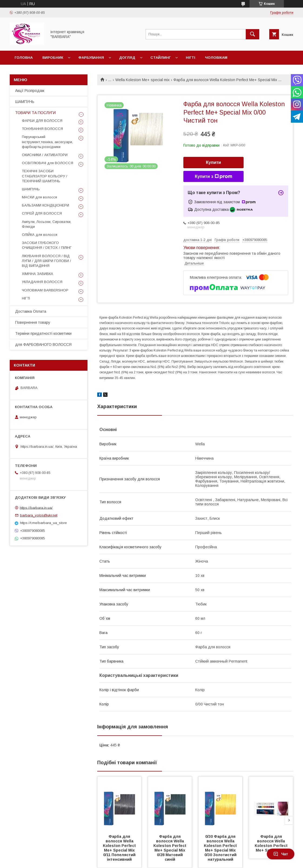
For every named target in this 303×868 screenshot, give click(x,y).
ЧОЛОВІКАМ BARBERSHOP (45, 290)
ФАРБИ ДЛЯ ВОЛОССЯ (42, 121)
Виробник (53, 58)
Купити (214, 162)
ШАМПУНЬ (25, 102)
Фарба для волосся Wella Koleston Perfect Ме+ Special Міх (272, 843)
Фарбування (91, 58)
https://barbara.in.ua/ (36, 507)
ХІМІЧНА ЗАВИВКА (38, 274)
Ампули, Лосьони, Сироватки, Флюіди (47, 224)
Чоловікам (216, 58)
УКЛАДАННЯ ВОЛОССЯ (42, 282)
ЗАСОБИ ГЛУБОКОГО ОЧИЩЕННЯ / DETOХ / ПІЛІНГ (47, 245)
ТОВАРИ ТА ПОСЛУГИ (35, 113)
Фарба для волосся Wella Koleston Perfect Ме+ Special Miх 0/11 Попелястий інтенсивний (120, 848)
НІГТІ (26, 298)
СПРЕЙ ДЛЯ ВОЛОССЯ (42, 213)
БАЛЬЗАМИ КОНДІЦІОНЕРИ (46, 205)
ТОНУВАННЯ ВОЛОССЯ (42, 129)
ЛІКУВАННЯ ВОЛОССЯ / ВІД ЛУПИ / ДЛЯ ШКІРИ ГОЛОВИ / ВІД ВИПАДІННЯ (46, 261)
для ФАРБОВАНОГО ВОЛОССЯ (43, 345)
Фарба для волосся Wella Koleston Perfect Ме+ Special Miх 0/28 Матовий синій (170, 848)
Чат (281, 854)
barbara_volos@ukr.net (39, 515)
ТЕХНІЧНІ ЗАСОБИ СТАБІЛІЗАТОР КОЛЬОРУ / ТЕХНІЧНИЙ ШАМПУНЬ (45, 176)
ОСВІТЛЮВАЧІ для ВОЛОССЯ (48, 163)
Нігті (191, 58)
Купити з (213, 177)
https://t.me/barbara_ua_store (43, 523)
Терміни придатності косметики (43, 333)
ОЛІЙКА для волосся (40, 235)
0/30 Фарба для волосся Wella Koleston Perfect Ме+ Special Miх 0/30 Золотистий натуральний (221, 848)
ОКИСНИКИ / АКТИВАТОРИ (45, 155)
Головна (24, 58)
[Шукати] (253, 34)
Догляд (127, 58)
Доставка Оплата (31, 311)
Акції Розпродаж (30, 91)
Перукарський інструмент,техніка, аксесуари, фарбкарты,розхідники (47, 142)
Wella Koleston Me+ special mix (142, 80)
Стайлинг (161, 58)
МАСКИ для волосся (39, 197)
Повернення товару (33, 322)
